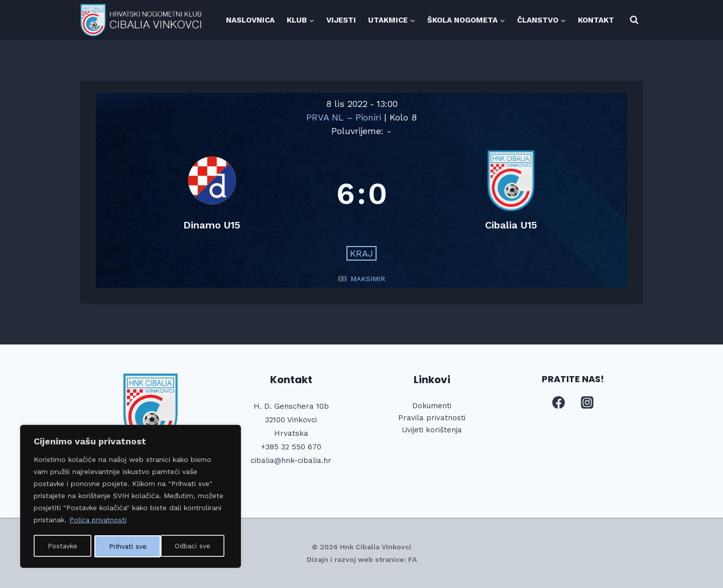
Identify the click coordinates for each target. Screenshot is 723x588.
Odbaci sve (127, 546)
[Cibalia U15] (511, 194)
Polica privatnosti (99, 521)
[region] (131, 497)
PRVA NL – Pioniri (345, 117)
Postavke (63, 546)
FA (412, 559)
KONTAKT (596, 20)
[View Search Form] (634, 20)
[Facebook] (558, 403)
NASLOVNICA (250, 20)
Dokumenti (432, 406)
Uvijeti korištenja (432, 430)
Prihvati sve (195, 546)
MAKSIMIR (368, 279)
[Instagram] (587, 403)
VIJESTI (341, 20)
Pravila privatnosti (432, 418)
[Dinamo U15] (212, 194)
